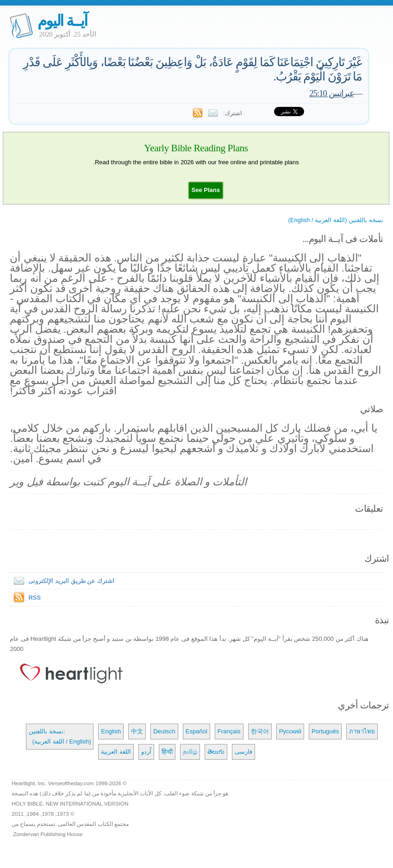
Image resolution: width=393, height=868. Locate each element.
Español (196, 731)
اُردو (146, 752)
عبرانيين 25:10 (331, 93)
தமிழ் (190, 752)
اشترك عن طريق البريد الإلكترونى (62, 581)
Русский (290, 731)
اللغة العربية (116, 752)
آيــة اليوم (62, 21)
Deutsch (164, 731)
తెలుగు (216, 752)
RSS (34, 598)
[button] (206, 190)
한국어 (260, 731)
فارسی (243, 752)
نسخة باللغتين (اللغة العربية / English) (336, 220)
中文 (137, 731)
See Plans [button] (206, 190)
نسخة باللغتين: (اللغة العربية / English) (60, 736)
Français (229, 731)
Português (325, 731)
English (111, 731)
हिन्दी (167, 752)
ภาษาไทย (362, 731)
